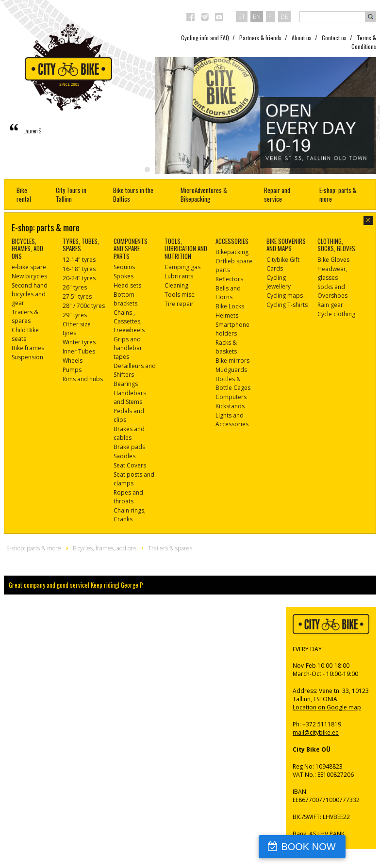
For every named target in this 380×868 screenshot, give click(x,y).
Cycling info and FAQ (205, 38)
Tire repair (179, 304)
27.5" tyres (77, 297)
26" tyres (75, 287)
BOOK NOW (333, 847)
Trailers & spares (25, 316)
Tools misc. (180, 295)
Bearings (126, 384)
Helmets (227, 315)
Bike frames (28, 348)
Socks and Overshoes (332, 291)
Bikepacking (232, 252)
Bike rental (24, 194)
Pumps (72, 370)
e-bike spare (29, 267)
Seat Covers (130, 465)
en (257, 16)
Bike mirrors (232, 361)
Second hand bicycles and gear (30, 294)
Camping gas (182, 267)
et (242, 16)
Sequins (124, 267)
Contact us (334, 38)
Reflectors (229, 279)
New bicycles (29, 276)
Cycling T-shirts (287, 305)
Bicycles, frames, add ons (105, 548)
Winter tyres (79, 342)
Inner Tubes (79, 351)
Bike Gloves (333, 260)
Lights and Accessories (232, 420)
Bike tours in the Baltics (133, 194)
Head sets (127, 285)
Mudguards (231, 370)
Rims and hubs (83, 379)
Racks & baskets (226, 347)
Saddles (124, 456)
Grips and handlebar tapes (128, 348)
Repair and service (277, 194)
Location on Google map (327, 707)
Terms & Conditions (364, 42)
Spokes (124, 276)
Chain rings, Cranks (130, 515)
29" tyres (75, 315)
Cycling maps (285, 296)
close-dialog (368, 220)
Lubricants (179, 276)
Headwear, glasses (332, 273)
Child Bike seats (25, 334)
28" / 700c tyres (84, 306)
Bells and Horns (228, 293)
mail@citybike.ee (316, 732)
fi (271, 16)
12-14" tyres (79, 260)
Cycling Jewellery (279, 282)
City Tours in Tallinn (71, 194)
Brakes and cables (129, 433)
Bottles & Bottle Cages (233, 383)
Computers (231, 397)
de (284, 16)
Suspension (27, 357)
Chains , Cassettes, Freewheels (129, 321)
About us (302, 38)
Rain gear (330, 305)
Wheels (73, 361)
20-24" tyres (79, 278)
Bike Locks (230, 306)
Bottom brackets (125, 299)
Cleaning (176, 285)
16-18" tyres (79, 269)
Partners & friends (260, 38)
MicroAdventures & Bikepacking (204, 194)
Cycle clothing (336, 314)
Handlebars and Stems (130, 397)
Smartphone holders (232, 329)
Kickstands (230, 406)
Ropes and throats (128, 497)
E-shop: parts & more (338, 194)
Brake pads (129, 447)
